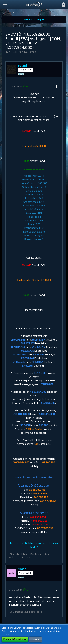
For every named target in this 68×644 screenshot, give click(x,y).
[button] (5, 4)
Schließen (35, 639)
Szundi (13, 52)
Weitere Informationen (15, 639)
